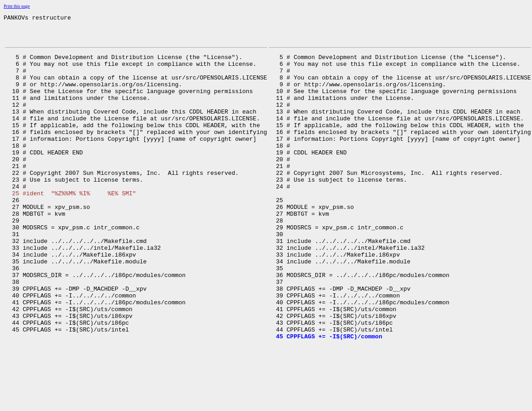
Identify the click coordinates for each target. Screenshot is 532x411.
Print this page (17, 6)
